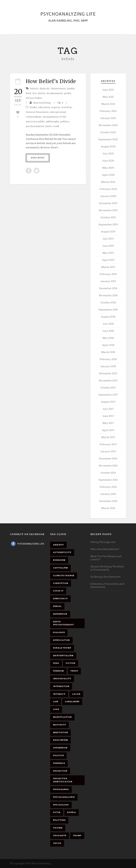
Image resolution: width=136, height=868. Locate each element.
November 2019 (108, 210)
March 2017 (108, 437)
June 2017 (108, 416)
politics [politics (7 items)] (58, 755)
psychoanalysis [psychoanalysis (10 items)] (64, 797)
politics (65, 122)
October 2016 (108, 473)
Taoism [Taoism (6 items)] (58, 828)
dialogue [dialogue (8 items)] (59, 632)
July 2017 (108, 409)
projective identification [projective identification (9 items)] (63, 780)
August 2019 (108, 232)
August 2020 (108, 147)
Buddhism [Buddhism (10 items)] (59, 560)
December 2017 (108, 373)
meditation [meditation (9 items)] (60, 732)
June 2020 (108, 161)
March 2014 (108, 508)
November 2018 (108, 295)
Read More (38, 158)
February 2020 (108, 189)
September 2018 (108, 310)
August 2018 (108, 317)
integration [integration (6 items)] (61, 686)
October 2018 (108, 303)
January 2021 (108, 118)
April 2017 (108, 430)
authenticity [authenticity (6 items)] (62, 552)
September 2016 (108, 480)
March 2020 (108, 182)
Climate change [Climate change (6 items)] (64, 576)
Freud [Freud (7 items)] (74, 671)
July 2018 (108, 324)
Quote (49, 126)
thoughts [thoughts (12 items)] (60, 836)
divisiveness (58, 89)
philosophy (53, 122)
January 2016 (108, 494)
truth (56, 126)
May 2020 (108, 168)
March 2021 (108, 104)
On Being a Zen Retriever (105, 577)
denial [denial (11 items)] (57, 606)
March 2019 (108, 267)
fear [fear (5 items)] (56, 663)
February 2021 (108, 111)
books (33, 107)
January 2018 (108, 366)
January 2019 (108, 281)
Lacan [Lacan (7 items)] (76, 694)
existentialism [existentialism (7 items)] (63, 656)
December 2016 (108, 459)
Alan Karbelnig (42, 103)
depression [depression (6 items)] (60, 614)
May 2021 (108, 97)
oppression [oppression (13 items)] (60, 748)
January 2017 (108, 451)
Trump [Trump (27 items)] (77, 836)
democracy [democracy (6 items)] (60, 599)
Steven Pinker (34, 98)
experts (56, 107)
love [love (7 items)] (56, 709)
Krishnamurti (55, 93)
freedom (67, 107)
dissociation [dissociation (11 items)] (61, 640)
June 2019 (108, 246)
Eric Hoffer (39, 93)
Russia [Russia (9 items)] (72, 812)
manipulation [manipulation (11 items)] (62, 717)
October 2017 (108, 388)
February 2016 (108, 487)
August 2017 (108, 402)
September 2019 (108, 225)
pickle (68, 93)
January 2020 (108, 196)
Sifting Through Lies (103, 542)
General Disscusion (37, 112)
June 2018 (108, 331)
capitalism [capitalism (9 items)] (60, 568)
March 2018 (108, 352)
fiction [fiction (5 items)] (71, 663)
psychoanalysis (35, 126)
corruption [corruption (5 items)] (61, 583)
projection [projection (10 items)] (60, 771)
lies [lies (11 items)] (56, 702)
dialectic (45, 89)
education (44, 107)
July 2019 (108, 239)
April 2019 (108, 260)
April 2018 (108, 345)
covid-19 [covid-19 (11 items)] (58, 591)
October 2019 (108, 217)
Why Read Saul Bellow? (105, 549)
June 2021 (108, 90)
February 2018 (108, 359)
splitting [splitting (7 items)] (59, 820)
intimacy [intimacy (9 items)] (59, 694)
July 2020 (108, 154)
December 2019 (108, 203)
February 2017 (108, 444)
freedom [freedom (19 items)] (58, 671)
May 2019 (108, 253)
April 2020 (108, 175)
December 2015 (108, 501)
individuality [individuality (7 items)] (62, 679)
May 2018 (108, 338)
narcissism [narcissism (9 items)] (60, 740)
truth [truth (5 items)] (57, 843)
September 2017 (108, 395)
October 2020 (108, 132)
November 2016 (108, 466)
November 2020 (108, 125)
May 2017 (108, 423)
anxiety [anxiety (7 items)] (58, 545)
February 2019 (108, 274)
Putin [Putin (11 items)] (57, 812)
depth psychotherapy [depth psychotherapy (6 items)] (63, 623)
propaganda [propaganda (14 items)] (61, 789)
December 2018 (108, 288)
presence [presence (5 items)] (59, 763)
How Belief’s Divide (51, 81)
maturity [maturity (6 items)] (60, 725)
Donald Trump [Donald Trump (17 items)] (62, 648)
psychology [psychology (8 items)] (61, 805)
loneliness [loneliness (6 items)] (72, 702)
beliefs (34, 89)
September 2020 (108, 139)
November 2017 (108, 381)
